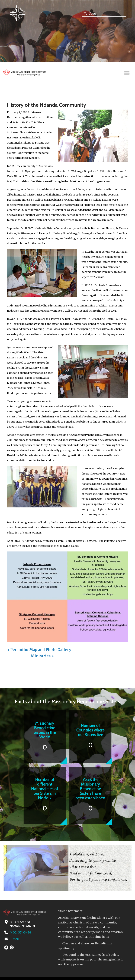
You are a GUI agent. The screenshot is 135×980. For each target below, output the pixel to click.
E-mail (14, 939)
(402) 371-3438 (20, 932)
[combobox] (104, 13)
